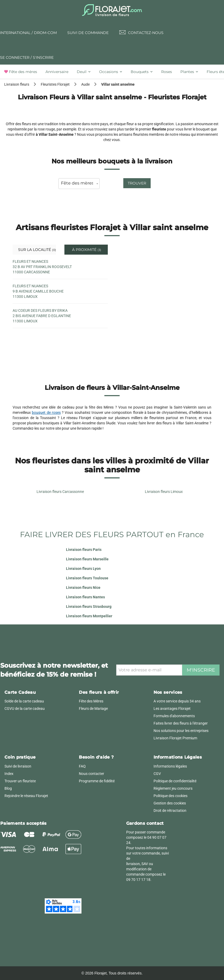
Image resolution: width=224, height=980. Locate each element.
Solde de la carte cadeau (24, 701)
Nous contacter (91, 774)
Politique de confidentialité (175, 781)
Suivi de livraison (18, 766)
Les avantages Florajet (172, 709)
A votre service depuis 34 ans (177, 701)
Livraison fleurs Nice (83, 588)
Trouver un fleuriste (20, 781)
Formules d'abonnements (174, 716)
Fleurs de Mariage (93, 709)
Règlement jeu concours (173, 788)
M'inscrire (201, 670)
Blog (8, 788)
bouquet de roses (46, 413)
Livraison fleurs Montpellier (89, 616)
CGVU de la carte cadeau (25, 709)
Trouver (137, 183)
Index (9, 774)
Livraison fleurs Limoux (164, 492)
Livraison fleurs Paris (84, 550)
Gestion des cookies (170, 803)
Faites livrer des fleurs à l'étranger (181, 723)
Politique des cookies (170, 796)
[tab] (23, 72)
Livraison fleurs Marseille (87, 559)
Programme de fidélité (97, 781)
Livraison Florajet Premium (175, 738)
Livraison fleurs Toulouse (87, 578)
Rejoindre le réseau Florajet (26, 796)
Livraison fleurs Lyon (83, 569)
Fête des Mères (91, 701)
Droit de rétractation (170, 811)
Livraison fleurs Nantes (85, 597)
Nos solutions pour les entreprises (181, 731)
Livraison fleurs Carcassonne (60, 492)
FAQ (82, 766)
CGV (157, 774)
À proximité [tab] (86, 250)
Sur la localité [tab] (37, 250)
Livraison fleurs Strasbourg (89, 607)
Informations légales (170, 766)
